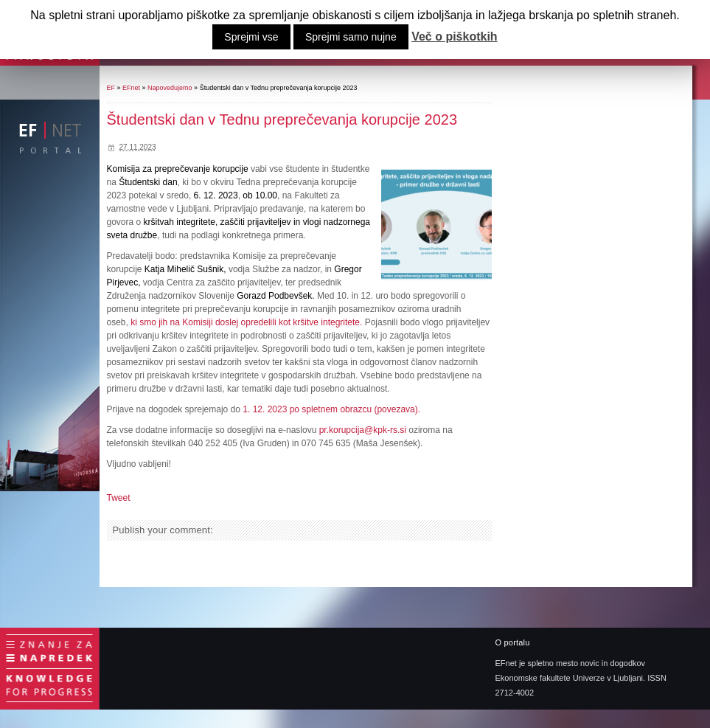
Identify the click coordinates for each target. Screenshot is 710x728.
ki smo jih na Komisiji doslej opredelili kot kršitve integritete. (246, 322)
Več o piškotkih (454, 37)
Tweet (119, 498)
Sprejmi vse (251, 37)
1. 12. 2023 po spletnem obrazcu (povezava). (330, 409)
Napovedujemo (170, 88)
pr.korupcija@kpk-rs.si (363, 430)
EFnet (131, 88)
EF (111, 88)
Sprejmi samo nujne (351, 37)
